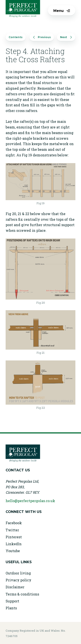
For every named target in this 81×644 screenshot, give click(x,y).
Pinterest (14, 537)
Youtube (13, 551)
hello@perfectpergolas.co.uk (30, 501)
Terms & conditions (22, 594)
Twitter (12, 530)
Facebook (14, 523)
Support (12, 601)
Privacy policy (18, 580)
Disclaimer (15, 587)
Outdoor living (18, 573)
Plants (11, 608)
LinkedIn (14, 544)
